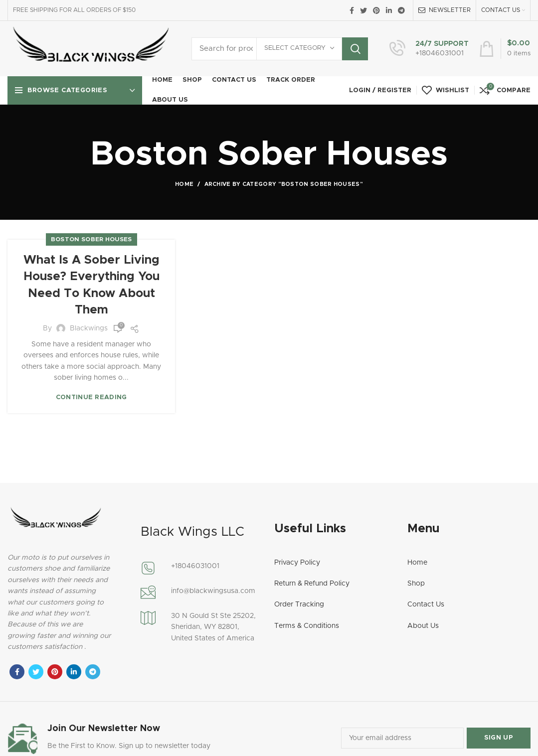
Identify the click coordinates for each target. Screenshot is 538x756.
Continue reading (91, 397)
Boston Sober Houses (91, 239)
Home (184, 184)
